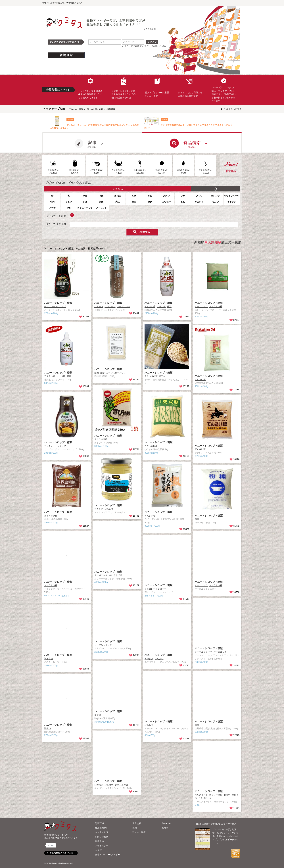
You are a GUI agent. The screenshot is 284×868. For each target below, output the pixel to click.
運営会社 (137, 823)
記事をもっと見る (233, 109)
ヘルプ (98, 850)
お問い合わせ (102, 837)
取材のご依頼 (139, 832)
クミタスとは (150, 29)
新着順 (199, 242)
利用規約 (99, 841)
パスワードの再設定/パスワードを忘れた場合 (144, 46)
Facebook (167, 823)
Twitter (165, 828)
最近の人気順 (230, 242)
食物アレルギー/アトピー (107, 855)
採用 (135, 828)
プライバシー (102, 846)
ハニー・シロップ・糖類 (58, 303)
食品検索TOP (102, 828)
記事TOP (100, 823)
